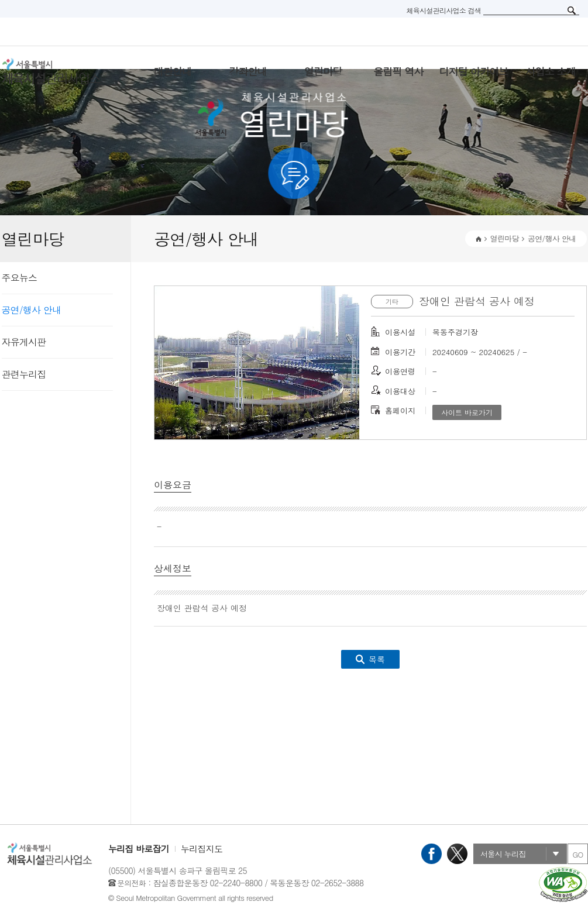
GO (577, 854)
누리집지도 (202, 849)
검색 (572, 11)
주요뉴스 (20, 278)
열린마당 (505, 238)
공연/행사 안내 (32, 310)
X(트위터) (457, 854)
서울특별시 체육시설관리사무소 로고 (66, 71)
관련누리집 (24, 374)
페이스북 (431, 854)
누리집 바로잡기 (139, 849)
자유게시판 (24, 342)
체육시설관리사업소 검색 (443, 10)
